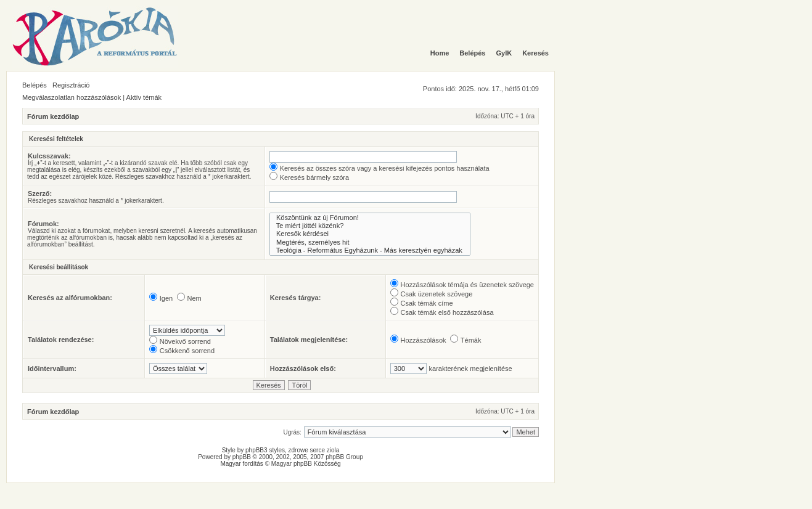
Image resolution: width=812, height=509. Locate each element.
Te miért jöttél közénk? (370, 226)
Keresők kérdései (370, 234)
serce (318, 450)
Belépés (35, 85)
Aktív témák (144, 97)
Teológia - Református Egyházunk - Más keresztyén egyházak (370, 250)
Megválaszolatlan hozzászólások (72, 97)
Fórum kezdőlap (53, 116)
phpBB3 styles (265, 450)
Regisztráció (71, 85)
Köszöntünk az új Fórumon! (370, 218)
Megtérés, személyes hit (370, 242)
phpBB (242, 457)
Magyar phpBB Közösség (306, 464)
